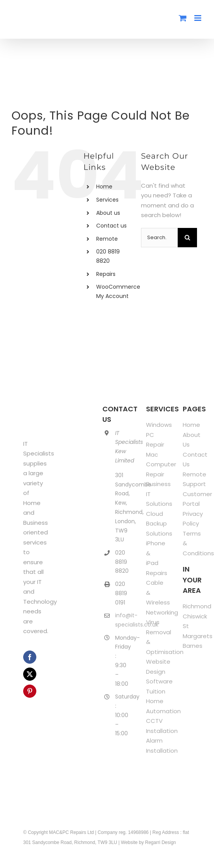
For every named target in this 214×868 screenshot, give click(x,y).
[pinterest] (30, 691)
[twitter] (30, 674)
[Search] (187, 238)
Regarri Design (161, 842)
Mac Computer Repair (161, 464)
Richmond (197, 606)
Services (107, 200)
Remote (107, 239)
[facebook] (30, 657)
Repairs (106, 274)
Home (104, 187)
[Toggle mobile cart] (183, 18)
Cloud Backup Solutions (159, 524)
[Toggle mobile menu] (198, 18)
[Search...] (159, 238)
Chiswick (195, 616)
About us (108, 213)
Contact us (111, 226)
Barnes (193, 646)
